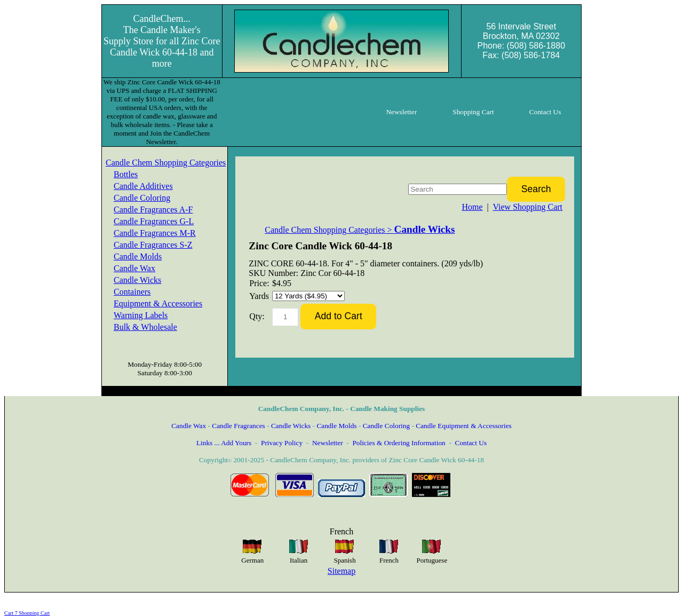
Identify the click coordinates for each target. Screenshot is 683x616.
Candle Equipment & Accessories (464, 426)
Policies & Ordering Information (399, 443)
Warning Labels (141, 315)
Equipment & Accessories (158, 303)
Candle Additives (143, 186)
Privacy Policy (282, 443)
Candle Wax (134, 268)
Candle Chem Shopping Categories (166, 163)
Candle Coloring (142, 198)
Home (472, 207)
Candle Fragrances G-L (154, 221)
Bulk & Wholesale (145, 327)
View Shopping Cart (527, 207)
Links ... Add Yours (224, 443)
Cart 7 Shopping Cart (27, 613)
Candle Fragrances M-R (155, 233)
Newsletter (328, 443)
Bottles (126, 174)
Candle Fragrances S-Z (153, 245)
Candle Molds (138, 256)
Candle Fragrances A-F (153, 210)
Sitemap (341, 571)
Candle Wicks (137, 280)
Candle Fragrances (239, 426)
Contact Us (471, 443)
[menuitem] (166, 163)
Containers (132, 292)
